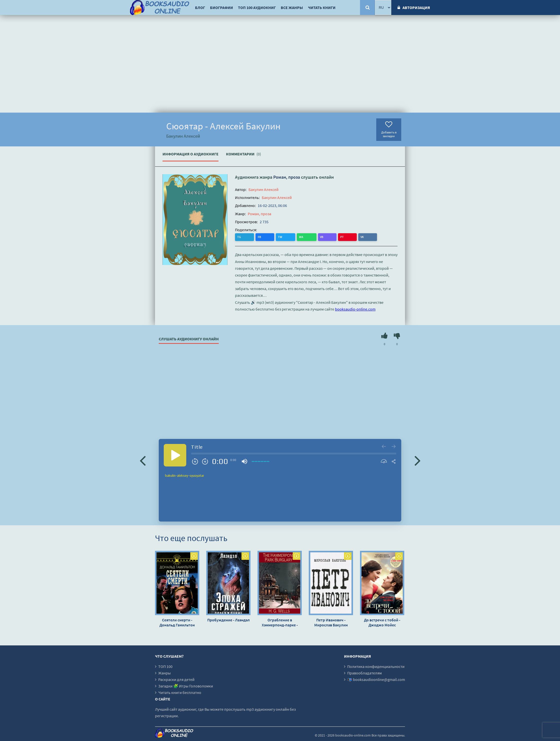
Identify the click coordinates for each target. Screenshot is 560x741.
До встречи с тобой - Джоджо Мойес (382, 622)
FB (249, 237)
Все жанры (292, 8)
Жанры (164, 673)
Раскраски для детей (176, 679)
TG (239, 237)
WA (270, 237)
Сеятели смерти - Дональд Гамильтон (177, 622)
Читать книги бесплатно (180, 692)
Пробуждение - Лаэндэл (228, 620)
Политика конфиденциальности (376, 666)
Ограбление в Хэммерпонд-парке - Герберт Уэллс (280, 622)
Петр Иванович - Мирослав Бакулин (331, 622)
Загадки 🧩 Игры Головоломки (186, 686)
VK (300, 237)
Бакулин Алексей (263, 189)
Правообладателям (364, 673)
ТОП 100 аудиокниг (257, 8)
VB (281, 237)
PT (290, 237)
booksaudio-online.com (355, 309)
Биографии (221, 8)
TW (260, 237)
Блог (200, 8)
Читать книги (322, 8)
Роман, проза (287, 177)
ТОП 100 (165, 666)
